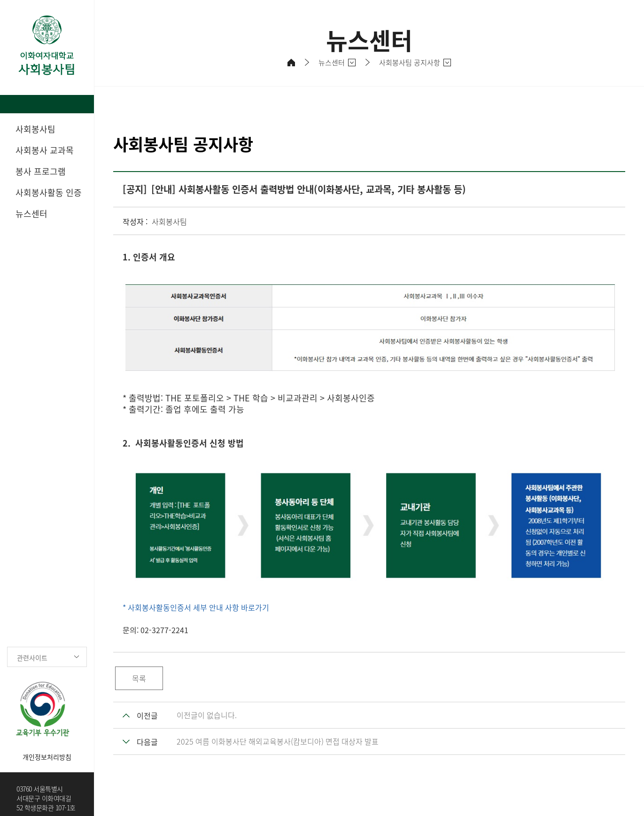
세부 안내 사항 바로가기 (230, 607)
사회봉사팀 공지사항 (410, 63)
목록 (139, 678)
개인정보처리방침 (47, 757)
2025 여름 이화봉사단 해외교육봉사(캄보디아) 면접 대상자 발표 (278, 741)
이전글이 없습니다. (207, 715)
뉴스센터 (332, 63)
